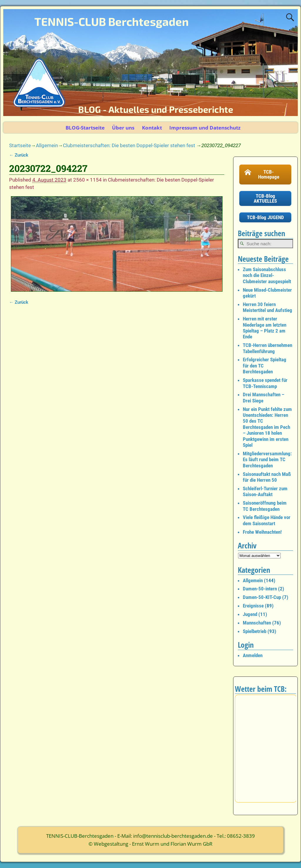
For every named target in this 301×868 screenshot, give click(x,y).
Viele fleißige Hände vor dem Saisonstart (267, 520)
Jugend (250, 614)
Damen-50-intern (260, 589)
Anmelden (253, 655)
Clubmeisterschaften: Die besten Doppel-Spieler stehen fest (129, 145)
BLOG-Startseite (85, 128)
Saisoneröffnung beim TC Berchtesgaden (265, 506)
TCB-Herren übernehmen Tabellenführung (267, 348)
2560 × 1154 (87, 180)
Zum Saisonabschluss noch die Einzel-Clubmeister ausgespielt (267, 275)
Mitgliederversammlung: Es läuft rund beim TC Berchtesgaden (267, 460)
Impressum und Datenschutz (205, 128)
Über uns (123, 128)
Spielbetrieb (255, 631)
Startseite (20, 145)
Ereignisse (253, 606)
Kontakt (152, 128)
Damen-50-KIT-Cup (262, 597)
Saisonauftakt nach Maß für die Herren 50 (267, 477)
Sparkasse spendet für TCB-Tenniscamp (265, 383)
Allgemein (47, 145)
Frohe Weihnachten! (262, 532)
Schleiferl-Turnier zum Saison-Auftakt (265, 491)
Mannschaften (257, 623)
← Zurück (19, 155)
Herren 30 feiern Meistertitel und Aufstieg (267, 307)
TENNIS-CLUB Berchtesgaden (112, 21)
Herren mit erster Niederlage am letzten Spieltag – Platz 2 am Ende (265, 328)
